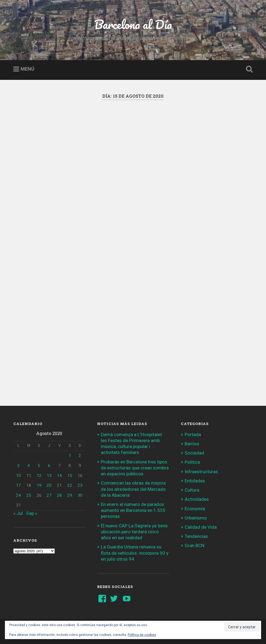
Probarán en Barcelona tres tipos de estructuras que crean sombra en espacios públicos (135, 468)
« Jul (18, 513)
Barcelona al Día (133, 24)
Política (192, 462)
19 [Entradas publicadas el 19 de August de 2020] (39, 485)
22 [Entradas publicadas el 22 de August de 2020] (70, 485)
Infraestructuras (201, 472)
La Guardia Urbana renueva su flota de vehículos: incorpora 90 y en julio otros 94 (135, 553)
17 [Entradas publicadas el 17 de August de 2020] (18, 485)
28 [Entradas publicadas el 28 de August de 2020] (59, 495)
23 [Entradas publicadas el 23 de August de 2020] (80, 485)
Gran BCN (195, 545)
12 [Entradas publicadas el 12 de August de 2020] (39, 476)
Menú (28, 69)
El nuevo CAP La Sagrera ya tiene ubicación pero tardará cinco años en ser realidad (134, 532)
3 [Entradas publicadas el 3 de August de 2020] (18, 466)
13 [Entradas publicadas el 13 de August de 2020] (49, 476)
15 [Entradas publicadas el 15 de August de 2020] (70, 476)
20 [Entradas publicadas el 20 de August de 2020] (49, 485)
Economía (195, 509)
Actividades (197, 499)
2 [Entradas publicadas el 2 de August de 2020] (80, 456)
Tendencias (196, 536)
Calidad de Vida (201, 527)
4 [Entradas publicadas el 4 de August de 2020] (29, 466)
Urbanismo (196, 518)
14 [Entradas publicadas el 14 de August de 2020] (59, 476)
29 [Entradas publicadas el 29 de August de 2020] (70, 495)
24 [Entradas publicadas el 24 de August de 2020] (18, 495)
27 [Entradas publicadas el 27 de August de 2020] (49, 495)
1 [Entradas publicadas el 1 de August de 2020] (70, 456)
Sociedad (194, 453)
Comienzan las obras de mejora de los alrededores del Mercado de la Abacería (133, 489)
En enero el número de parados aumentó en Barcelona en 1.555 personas (133, 510)
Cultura (192, 490)
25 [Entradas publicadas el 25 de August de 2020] (29, 495)
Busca (248, 69)
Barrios (192, 444)
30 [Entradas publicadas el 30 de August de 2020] (80, 495)
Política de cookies (142, 635)
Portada (193, 434)
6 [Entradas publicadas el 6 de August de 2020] (49, 466)
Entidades (195, 481)
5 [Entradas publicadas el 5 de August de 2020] (39, 466)
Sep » (32, 513)
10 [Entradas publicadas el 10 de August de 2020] (18, 476)
